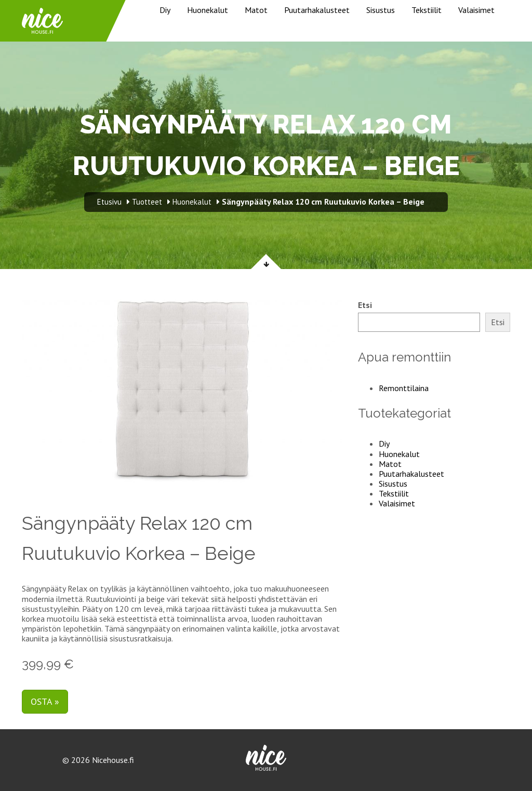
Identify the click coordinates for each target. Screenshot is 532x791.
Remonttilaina (404, 388)
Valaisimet (476, 10)
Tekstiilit (427, 10)
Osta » (45, 701)
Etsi (365, 305)
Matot (256, 10)
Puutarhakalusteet (317, 10)
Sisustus (381, 10)
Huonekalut (208, 10)
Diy (165, 10)
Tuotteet (147, 202)
